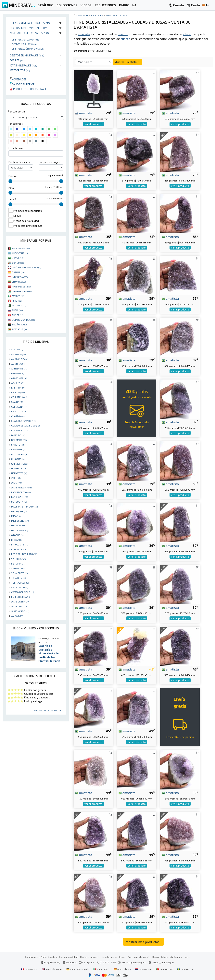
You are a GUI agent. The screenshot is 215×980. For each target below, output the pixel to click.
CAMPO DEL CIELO (23, 592)
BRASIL (18, 258)
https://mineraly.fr (163, 962)
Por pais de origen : (50, 162)
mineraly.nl (144, 969)
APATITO (18, 373)
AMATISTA (19, 354)
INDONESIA (20, 277)
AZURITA (18, 383)
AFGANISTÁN (21, 248)
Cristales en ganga (25, 40)
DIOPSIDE (18, 435)
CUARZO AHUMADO (24, 421)
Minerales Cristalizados (29, 33)
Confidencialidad (68, 957)
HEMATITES (19, 473)
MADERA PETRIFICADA (25, 507)
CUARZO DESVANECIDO (25, 426)
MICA (16, 516)
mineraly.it (102, 969)
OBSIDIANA (19, 525)
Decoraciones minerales (29, 28)
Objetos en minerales (27, 55)
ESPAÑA (18, 272)
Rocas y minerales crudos (30, 23)
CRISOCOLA (19, 411)
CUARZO (18, 416)
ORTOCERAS (19, 530)
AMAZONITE (20, 359)
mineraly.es (122, 969)
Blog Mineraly (51, 962)
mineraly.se (186, 969)
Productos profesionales (29, 89)
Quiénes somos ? (90, 957)
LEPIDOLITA (19, 502)
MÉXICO (18, 296)
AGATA (17, 349)
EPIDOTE (18, 445)
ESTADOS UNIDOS (23, 320)
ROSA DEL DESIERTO (24, 554)
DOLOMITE (19, 440)
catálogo (82, 15)
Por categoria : (16, 111)
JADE (16, 478)
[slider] (10, 181)
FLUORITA (18, 459)
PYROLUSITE (20, 544)
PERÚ (17, 301)
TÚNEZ (17, 315)
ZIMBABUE (19, 329)
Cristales (97, 15)
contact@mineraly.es (134, 962)
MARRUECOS (21, 286)
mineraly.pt (165, 969)
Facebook (70, 962)
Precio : (13, 176)
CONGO (18, 263)
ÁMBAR (17, 616)
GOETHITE (19, 468)
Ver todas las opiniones (49, 710)
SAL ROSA (18, 559)
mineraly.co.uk (52, 969)
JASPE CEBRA (20, 601)
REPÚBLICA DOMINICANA (26, 267)
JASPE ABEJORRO (22, 487)
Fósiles (18, 60)
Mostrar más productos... (143, 942)
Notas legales (49, 957)
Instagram (87, 962)
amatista (84, 113)
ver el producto (93, 124)
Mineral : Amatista (127, 62)
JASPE (17, 483)
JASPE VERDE (20, 611)
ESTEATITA (18, 449)
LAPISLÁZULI (19, 497)
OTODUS (18, 535)
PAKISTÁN (19, 305)
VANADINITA (20, 587)
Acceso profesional (139, 957)
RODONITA (19, 549)
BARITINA (18, 388)
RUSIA (17, 310)
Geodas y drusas (24, 44)
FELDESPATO (19, 454)
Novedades (18, 79)
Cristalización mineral (28, 49)
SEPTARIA (18, 564)
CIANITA (17, 402)
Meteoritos (20, 70)
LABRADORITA (21, 492)
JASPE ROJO (19, 606)
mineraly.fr (30, 969)
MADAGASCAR (22, 291)
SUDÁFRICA (19, 324)
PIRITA (16, 540)
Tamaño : (14, 199)
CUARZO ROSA (21, 430)
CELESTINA (19, 397)
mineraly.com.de (78, 969)
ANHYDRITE (19, 368)
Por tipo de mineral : (20, 162)
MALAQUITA (19, 511)
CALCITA (18, 392)
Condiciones (32, 957)
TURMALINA (20, 583)
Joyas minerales (23, 65)
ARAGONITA (19, 378)
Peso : (12, 188)
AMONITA (18, 364)
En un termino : (17, 148)
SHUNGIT (18, 568)
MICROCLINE (20, 521)
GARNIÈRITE (20, 464)
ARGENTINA (20, 253)
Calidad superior (22, 84)
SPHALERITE (19, 573)
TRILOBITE (19, 578)
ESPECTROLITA (21, 597)
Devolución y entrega (114, 957)
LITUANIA (19, 282)
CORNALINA (19, 407)
